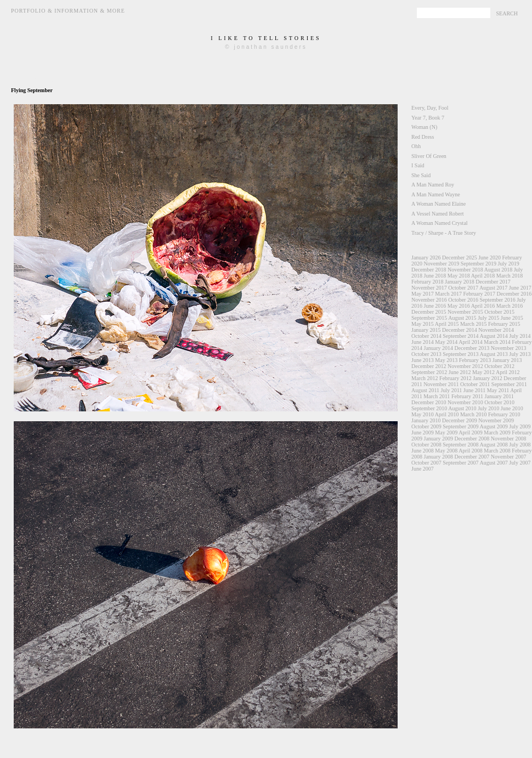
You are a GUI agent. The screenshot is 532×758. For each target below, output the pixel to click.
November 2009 (496, 420)
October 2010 (499, 402)
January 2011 (499, 396)
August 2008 (493, 445)
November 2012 (465, 366)
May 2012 (483, 372)
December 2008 (472, 439)
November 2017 (429, 288)
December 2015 (429, 312)
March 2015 (474, 324)
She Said (421, 175)
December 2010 (429, 402)
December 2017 (493, 282)
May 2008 (446, 451)
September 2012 (429, 372)
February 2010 (504, 414)
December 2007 (472, 457)
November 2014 (496, 330)
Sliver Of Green (429, 156)
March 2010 (474, 414)
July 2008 (520, 445)
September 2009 (460, 426)
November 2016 (429, 300)
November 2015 (465, 312)
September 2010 (429, 408)
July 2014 (520, 336)
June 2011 (474, 390)
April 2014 (471, 342)
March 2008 (497, 451)
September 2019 (479, 264)
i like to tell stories (266, 38)
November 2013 (509, 348)
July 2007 (520, 463)
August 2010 (462, 408)
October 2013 (426, 354)
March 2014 (497, 342)
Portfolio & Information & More (68, 11)
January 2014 (439, 348)
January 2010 (426, 420)
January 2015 (426, 330)
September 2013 (460, 354)
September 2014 (460, 336)
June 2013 (423, 360)
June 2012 (460, 372)
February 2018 (428, 282)
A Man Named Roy (433, 185)
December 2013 (472, 348)
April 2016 (483, 306)
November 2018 (465, 270)
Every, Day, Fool (430, 108)
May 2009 (446, 432)
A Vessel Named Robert (438, 214)
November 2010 (465, 402)
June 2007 (423, 469)
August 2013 (493, 354)
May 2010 (423, 414)
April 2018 (483, 276)
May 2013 (446, 360)
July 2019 (508, 264)
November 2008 (509, 439)
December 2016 (514, 294)
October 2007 (426, 463)
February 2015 (504, 324)
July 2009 (520, 426)
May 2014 (446, 342)
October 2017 (463, 288)
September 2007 (460, 463)
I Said (418, 165)
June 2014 (423, 342)
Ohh (416, 146)
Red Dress (423, 137)
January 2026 (426, 258)
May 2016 (459, 306)
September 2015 (429, 318)
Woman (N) (424, 127)
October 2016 (463, 300)
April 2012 (508, 372)
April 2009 (471, 432)
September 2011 (509, 384)
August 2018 (498, 270)
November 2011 (441, 384)
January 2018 (460, 282)
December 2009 (460, 420)
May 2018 (459, 276)
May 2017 (423, 294)
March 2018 (510, 276)
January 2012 (488, 378)
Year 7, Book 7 (428, 118)
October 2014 (426, 336)
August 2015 (462, 318)
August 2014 (493, 336)
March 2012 (425, 378)
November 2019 (442, 264)
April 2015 (447, 324)
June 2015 (512, 318)
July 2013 (520, 354)
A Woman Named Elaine (438, 204)
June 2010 (512, 408)
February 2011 (467, 396)
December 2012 (429, 366)
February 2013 (475, 360)
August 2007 (493, 463)
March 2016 (510, 306)
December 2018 (429, 270)
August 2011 (425, 390)
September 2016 (497, 300)
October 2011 (475, 384)
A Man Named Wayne (436, 194)
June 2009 (423, 432)
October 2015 (499, 312)
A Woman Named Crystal (440, 223)
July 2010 (488, 408)
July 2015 (488, 318)
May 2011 (498, 390)
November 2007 (509, 457)
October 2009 (426, 426)
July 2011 (452, 390)
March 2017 (448, 294)
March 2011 (437, 396)
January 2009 (439, 439)
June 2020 (489, 258)
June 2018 (435, 276)
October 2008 (426, 445)
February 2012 (455, 378)
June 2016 (435, 306)
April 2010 (447, 414)
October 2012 (499, 366)
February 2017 (479, 294)
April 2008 (471, 451)
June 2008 (423, 451)
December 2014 (460, 330)
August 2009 (493, 426)
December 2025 (460, 258)
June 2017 (520, 288)
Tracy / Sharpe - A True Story (444, 233)
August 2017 (493, 288)
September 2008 (460, 445)
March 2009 (497, 432)
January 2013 (507, 360)
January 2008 (439, 457)
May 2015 (423, 324)
